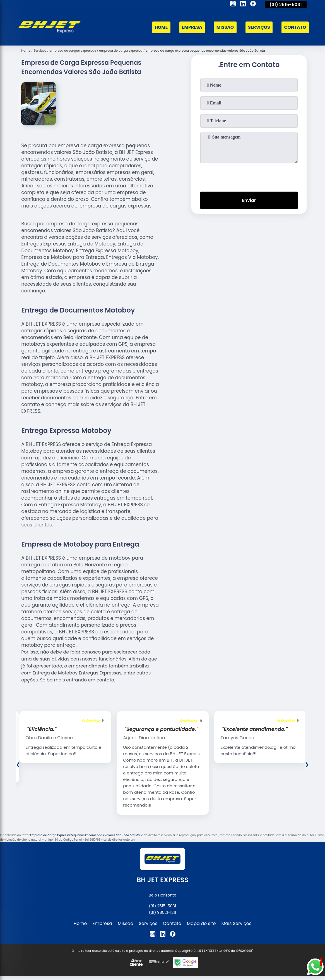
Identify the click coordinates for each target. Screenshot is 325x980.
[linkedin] (243, 4)
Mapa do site (201, 923)
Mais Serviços (237, 923)
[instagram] (233, 4)
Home (159, 28)
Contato (295, 28)
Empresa (191, 28)
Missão (224, 28)
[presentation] (249, 176)
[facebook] (253, 4)
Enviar (249, 200)
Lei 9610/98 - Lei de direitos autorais (110, 840)
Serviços (258, 28)
